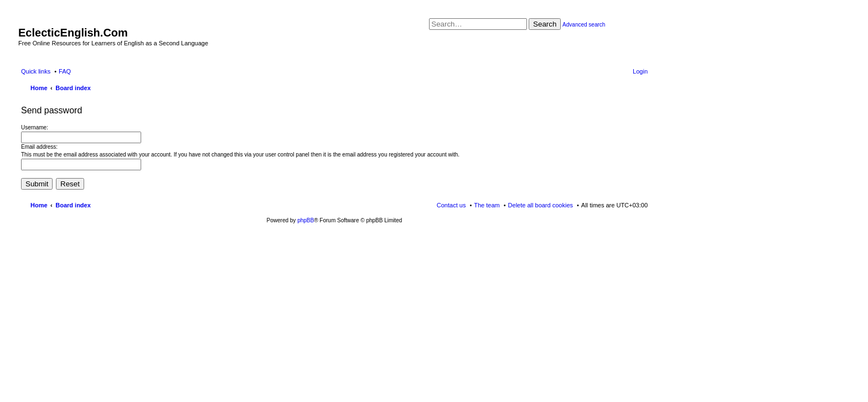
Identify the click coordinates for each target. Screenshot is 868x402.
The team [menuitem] (487, 205)
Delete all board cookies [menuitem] (541, 205)
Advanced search (584, 25)
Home (39, 205)
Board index (73, 205)
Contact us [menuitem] (451, 205)
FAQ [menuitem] (65, 71)
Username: (35, 127)
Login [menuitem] (640, 71)
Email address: (39, 147)
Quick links (36, 71)
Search (545, 24)
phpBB (306, 220)
